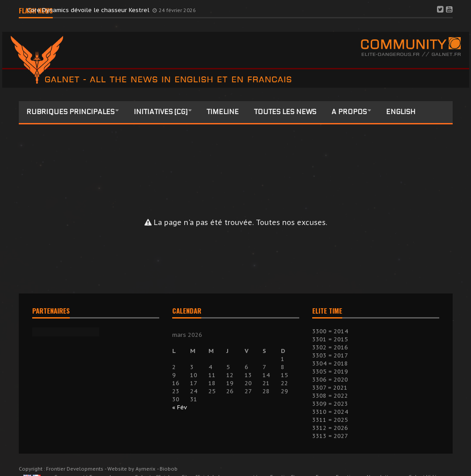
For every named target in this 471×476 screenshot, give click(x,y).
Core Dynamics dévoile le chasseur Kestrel (89, 10)
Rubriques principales (70, 112)
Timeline (223, 112)
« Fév (180, 407)
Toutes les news (285, 112)
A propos (349, 112)
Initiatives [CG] (161, 112)
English (401, 112)
